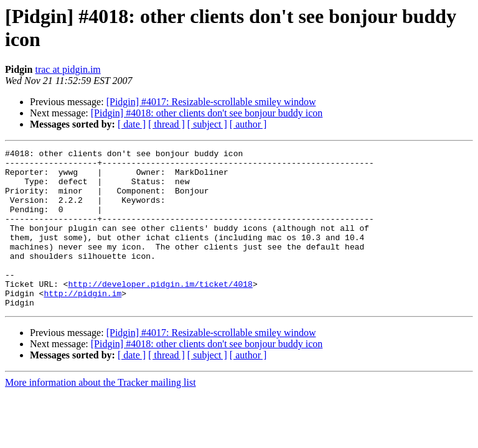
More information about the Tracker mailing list (101, 414)
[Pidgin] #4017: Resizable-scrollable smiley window (211, 102)
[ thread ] (166, 124)
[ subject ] (207, 124)
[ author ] (248, 124)
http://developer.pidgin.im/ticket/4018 (160, 312)
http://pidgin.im (82, 323)
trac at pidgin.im (68, 69)
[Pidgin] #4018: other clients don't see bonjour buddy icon (207, 113)
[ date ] (132, 124)
